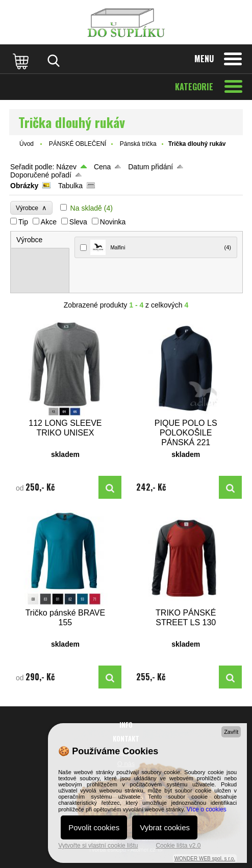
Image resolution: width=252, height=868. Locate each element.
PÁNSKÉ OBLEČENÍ (78, 144)
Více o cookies (207, 809)
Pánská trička (138, 144)
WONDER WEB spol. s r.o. (205, 859)
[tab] (40, 240)
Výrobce (31, 208)
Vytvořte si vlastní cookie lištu (98, 846)
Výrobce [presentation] (29, 240)
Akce (49, 222)
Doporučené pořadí (41, 175)
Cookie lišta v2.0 (178, 846)
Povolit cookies (94, 827)
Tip (23, 222)
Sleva (78, 222)
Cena (102, 167)
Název (66, 167)
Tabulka (70, 186)
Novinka (113, 222)
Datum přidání (150, 167)
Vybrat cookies (165, 827)
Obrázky (24, 186)
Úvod (27, 144)
